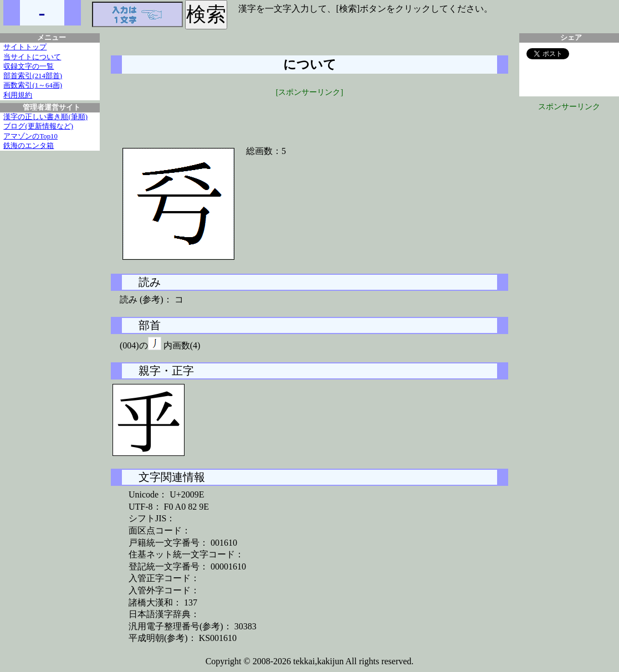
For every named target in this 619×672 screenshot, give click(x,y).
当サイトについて (32, 57)
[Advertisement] (310, 115)
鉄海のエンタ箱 (29, 146)
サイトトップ (25, 47)
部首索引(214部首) (33, 76)
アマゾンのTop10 (30, 136)
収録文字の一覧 (29, 66)
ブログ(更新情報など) (38, 126)
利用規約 (18, 95)
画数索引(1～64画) (33, 85)
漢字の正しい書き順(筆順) (45, 117)
